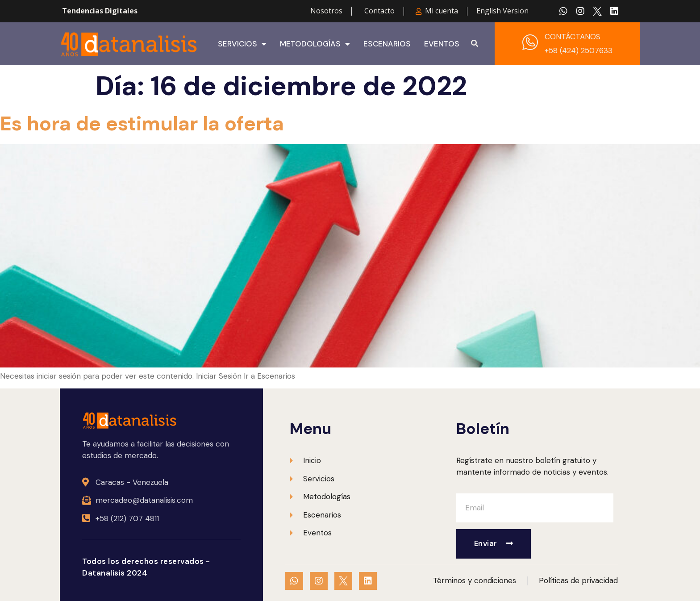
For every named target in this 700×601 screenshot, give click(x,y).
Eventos (442, 44)
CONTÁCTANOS (573, 37)
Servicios (242, 44)
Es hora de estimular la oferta (142, 123)
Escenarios (387, 44)
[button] (475, 44)
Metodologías (315, 44)
